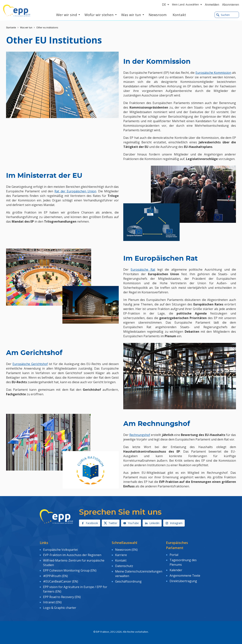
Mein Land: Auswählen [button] (188, 5)
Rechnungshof (140, 435)
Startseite (11, 28)
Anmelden (212, 5)
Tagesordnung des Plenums (183, 562)
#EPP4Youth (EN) (55, 576)
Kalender (176, 570)
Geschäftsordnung (128, 581)
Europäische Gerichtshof (30, 364)
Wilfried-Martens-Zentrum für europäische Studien (74, 563)
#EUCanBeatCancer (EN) (61, 581)
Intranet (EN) (52, 602)
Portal (174, 555)
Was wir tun (26, 28)
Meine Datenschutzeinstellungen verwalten (139, 574)
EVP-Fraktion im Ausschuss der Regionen (72, 555)
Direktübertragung (183, 581)
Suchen (223, 15)
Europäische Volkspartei (60, 550)
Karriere (121, 555)
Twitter (111, 523)
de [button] (166, 5)
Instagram (174, 523)
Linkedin (152, 523)
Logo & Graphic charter (60, 608)
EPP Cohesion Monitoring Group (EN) (70, 570)
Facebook (90, 523)
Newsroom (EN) (126, 550)
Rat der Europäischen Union (75, 191)
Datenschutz (124, 566)
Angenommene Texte (185, 576)
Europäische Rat (143, 270)
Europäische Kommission (213, 73)
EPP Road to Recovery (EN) (62, 597)
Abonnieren (231, 5)
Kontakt (121, 560)
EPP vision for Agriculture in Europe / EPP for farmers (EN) (75, 589)
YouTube (131, 523)
